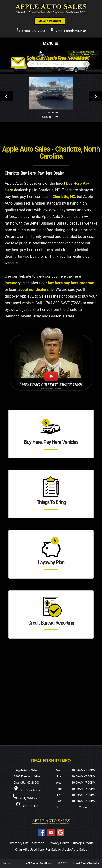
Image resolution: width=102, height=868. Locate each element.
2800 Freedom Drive (68, 30)
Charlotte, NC (64, 197)
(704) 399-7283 (31, 30)
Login (6, 863)
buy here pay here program (71, 283)
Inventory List (18, 843)
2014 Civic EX (51, 113)
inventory (13, 283)
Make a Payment (50, 21)
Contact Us (30, 806)
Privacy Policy (59, 843)
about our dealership (36, 290)
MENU (51, 44)
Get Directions (30, 790)
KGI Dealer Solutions (39, 863)
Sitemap (38, 843)
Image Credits (83, 843)
